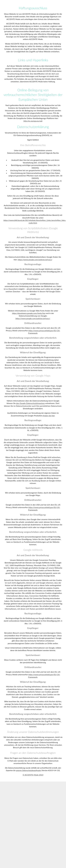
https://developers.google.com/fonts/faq (29, 313)
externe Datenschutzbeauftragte (28, 770)
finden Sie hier (49, 416)
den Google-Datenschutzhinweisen (30, 403)
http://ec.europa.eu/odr (33, 121)
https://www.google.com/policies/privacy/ (35, 260)
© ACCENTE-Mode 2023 (33, 775)
